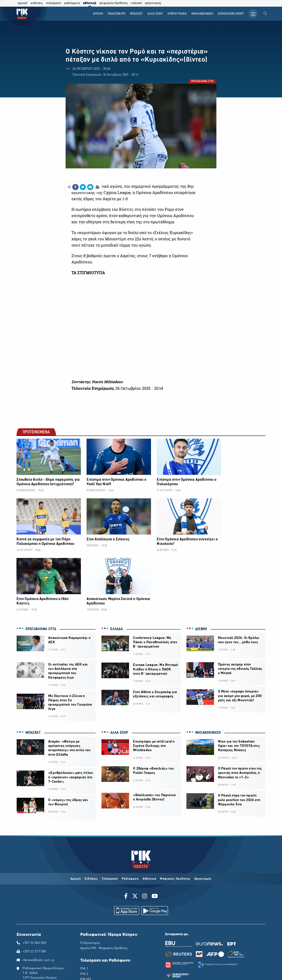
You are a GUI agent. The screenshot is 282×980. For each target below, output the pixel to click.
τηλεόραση (54, 3)
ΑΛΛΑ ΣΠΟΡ (119, 671)
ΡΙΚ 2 (84, 913)
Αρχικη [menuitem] (98, 14)
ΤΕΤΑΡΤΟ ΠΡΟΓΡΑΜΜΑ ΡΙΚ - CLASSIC (108, 944)
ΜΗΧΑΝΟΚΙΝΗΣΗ (208, 671)
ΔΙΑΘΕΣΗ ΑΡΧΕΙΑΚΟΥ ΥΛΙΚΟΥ (105, 963)
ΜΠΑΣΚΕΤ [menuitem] (136, 14)
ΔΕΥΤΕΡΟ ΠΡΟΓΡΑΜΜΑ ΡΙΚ (100, 934)
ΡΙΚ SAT (86, 923)
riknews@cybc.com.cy (38, 899)
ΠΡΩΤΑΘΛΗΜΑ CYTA (202, 82)
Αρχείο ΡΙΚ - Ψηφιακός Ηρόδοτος (104, 887)
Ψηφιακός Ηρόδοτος (175, 817)
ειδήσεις (37, 3)
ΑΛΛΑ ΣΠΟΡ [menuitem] (155, 14)
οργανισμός (153, 3)
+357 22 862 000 (34, 881)
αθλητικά (90, 3)
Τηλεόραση (110, 817)
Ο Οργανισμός (90, 881)
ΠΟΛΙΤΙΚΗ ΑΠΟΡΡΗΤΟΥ (74, 963)
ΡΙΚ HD (86, 918)
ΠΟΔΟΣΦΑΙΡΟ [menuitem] (116, 14)
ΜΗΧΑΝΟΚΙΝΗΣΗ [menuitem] (202, 14)
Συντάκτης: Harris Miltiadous (97, 382)
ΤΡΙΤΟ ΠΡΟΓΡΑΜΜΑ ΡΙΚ (98, 939)
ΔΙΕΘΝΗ (201, 567)
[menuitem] (265, 14)
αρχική (23, 3)
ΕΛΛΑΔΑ (117, 567)
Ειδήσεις (91, 817)
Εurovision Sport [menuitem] (231, 14)
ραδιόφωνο (72, 3)
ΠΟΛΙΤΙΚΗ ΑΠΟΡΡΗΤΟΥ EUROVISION (143, 963)
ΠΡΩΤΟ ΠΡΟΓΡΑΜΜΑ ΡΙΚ (99, 929)
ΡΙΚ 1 (84, 907)
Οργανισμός (203, 817)
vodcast (136, 3)
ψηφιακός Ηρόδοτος (114, 3)
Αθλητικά (149, 817)
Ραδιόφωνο (130, 817)
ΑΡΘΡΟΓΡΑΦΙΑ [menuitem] (177, 14)
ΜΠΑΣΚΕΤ (33, 671)
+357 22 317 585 (34, 890)
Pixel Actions (185, 973)
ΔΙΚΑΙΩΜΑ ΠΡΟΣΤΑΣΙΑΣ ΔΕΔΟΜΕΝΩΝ (38, 963)
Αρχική (75, 817)
